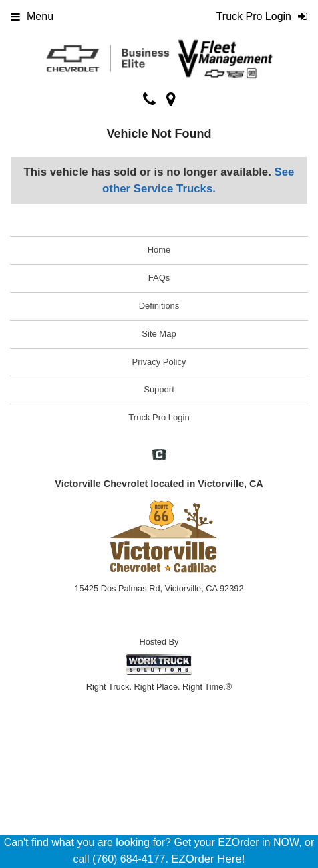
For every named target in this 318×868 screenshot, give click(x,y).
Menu (32, 16)
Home (159, 250)
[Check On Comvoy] (159, 456)
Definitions (159, 306)
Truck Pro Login (159, 417)
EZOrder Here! (208, 859)
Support (159, 389)
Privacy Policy (159, 362)
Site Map (159, 334)
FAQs (159, 278)
